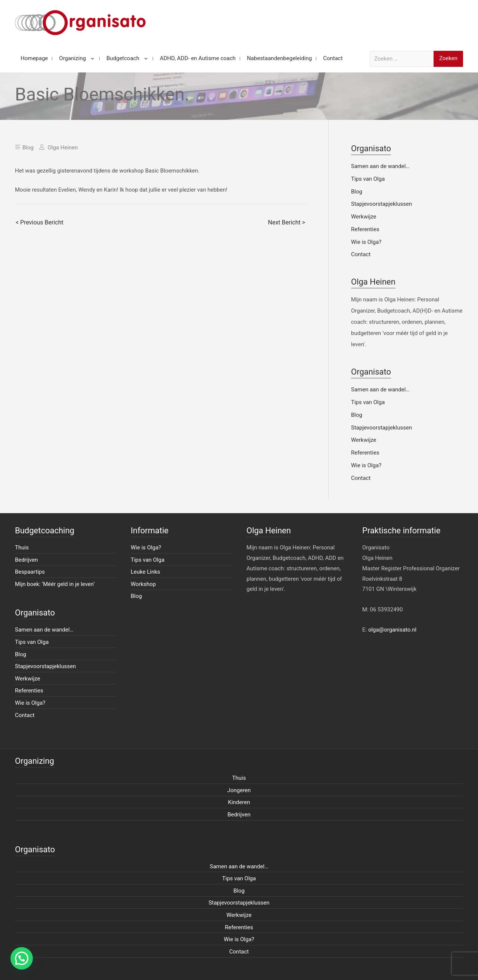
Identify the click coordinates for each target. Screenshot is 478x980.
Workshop (143, 584)
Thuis (22, 548)
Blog (28, 148)
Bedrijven (27, 560)
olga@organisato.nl (392, 630)
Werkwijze (364, 217)
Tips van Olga (368, 179)
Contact (361, 254)
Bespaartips (30, 572)
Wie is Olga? (366, 242)
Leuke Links (145, 572)
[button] (22, 958)
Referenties (365, 229)
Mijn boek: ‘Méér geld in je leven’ (55, 584)
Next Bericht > (287, 222)
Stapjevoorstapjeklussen (381, 204)
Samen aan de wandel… (380, 166)
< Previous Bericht (40, 222)
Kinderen (239, 802)
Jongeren (239, 790)
